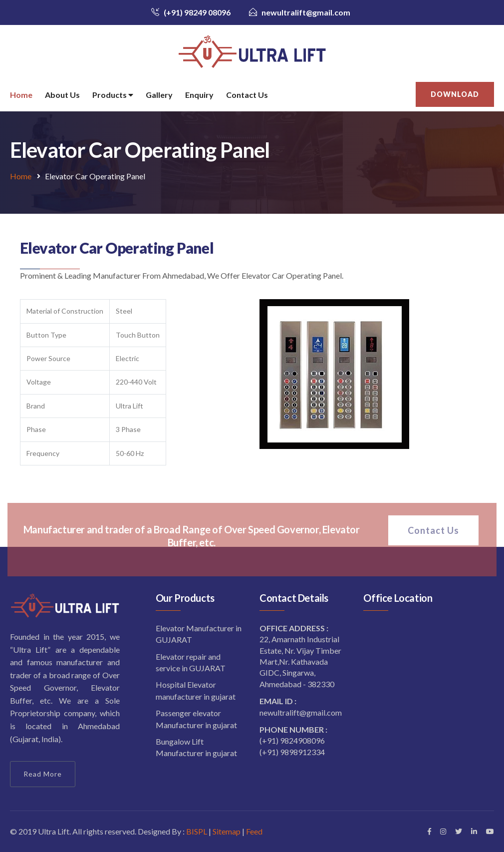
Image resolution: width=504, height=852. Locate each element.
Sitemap (227, 831)
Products (113, 95)
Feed (254, 831)
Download (455, 94)
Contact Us (247, 95)
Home (21, 95)
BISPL (196, 831)
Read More (43, 774)
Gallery (159, 95)
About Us (62, 95)
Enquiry (199, 95)
